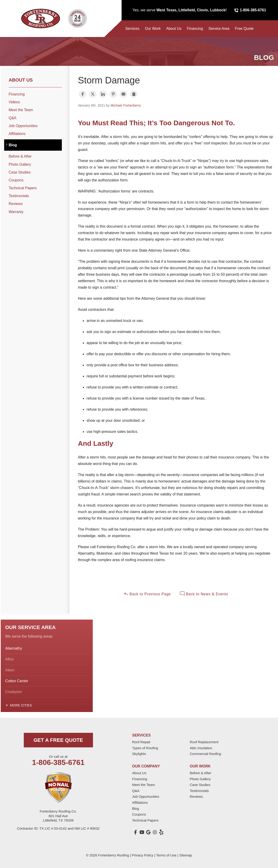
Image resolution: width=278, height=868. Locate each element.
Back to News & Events (204, 594)
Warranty (16, 212)
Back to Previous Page (147, 594)
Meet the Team (21, 110)
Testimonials (19, 196)
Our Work (153, 29)
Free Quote (244, 29)
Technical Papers (23, 188)
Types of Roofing (145, 748)
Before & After (20, 156)
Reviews (16, 204)
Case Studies (20, 172)
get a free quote (58, 740)
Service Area (219, 29)
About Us (174, 29)
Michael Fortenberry (126, 105)
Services (132, 29)
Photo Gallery (20, 164)
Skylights (139, 754)
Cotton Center (17, 681)
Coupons (16, 180)
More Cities (21, 705)
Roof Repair (141, 742)
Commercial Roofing (206, 754)
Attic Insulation (201, 748)
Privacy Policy (142, 855)
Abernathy (14, 648)
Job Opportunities (23, 126)
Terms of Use (166, 855)
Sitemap (186, 855)
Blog (13, 145)
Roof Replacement (204, 742)
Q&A (13, 118)
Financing (195, 29)
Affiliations (17, 134)
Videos (14, 102)
